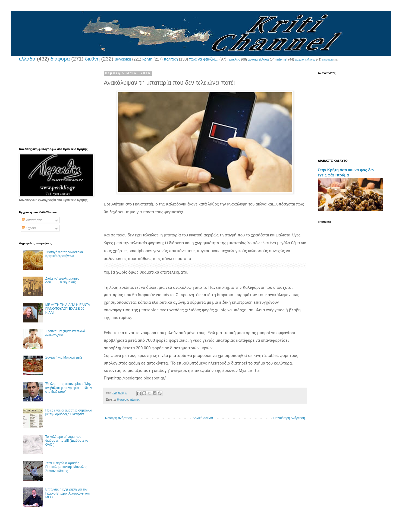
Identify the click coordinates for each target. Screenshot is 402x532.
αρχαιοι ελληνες (305, 59)
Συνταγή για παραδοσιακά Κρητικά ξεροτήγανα (64, 254)
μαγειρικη (123, 59)
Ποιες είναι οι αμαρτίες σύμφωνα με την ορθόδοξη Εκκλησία (69, 412)
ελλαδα (27, 59)
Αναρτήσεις (32, 220)
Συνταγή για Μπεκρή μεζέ (64, 357)
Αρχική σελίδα (203, 418)
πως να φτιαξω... (204, 59)
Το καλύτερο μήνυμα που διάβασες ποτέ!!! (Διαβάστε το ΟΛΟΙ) (67, 441)
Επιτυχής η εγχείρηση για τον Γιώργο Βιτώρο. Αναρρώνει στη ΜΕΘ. (68, 493)
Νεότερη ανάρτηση (119, 418)
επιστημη (327, 60)
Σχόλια (29, 228)
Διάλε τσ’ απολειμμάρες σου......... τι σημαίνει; (62, 280)
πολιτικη (171, 59)
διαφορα (60, 59)
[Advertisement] (56, 105)
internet (282, 59)
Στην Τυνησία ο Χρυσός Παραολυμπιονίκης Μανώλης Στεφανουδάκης (66, 467)
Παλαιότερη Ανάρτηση (289, 418)
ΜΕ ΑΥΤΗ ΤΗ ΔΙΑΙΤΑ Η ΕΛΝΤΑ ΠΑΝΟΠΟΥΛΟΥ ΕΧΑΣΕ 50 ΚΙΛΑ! (68, 309)
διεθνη (92, 59)
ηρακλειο (234, 59)
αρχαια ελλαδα (258, 59)
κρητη (147, 59)
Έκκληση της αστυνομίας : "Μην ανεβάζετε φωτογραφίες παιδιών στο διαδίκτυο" (69, 388)
